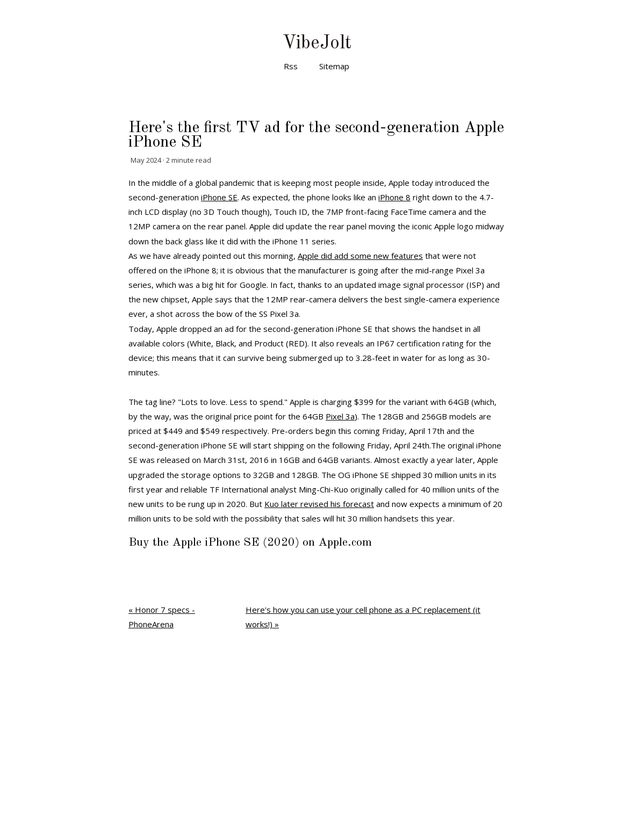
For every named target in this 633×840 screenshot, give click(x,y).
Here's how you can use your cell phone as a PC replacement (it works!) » (363, 617)
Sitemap (334, 66)
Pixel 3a (340, 416)
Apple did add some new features (360, 256)
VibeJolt (317, 43)
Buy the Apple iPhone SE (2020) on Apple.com (250, 542)
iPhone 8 (394, 197)
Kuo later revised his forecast (319, 504)
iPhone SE (219, 197)
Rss (291, 66)
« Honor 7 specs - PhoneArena (162, 617)
